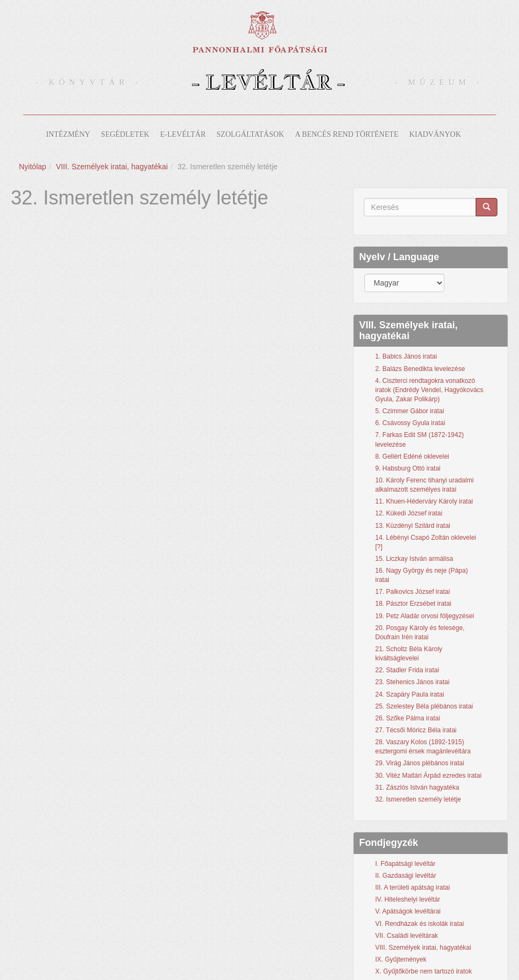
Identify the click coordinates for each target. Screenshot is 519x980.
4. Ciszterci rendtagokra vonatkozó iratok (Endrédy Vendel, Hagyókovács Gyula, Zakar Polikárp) (429, 390)
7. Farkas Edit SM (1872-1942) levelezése (420, 439)
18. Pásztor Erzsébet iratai (413, 604)
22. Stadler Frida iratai (407, 670)
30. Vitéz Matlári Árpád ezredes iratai (428, 776)
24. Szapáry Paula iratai (410, 694)
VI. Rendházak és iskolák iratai (420, 924)
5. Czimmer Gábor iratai (410, 411)
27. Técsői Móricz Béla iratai (416, 730)
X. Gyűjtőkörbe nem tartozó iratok (424, 971)
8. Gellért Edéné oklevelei (412, 456)
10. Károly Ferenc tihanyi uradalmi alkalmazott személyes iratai (424, 485)
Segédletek (125, 134)
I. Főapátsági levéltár (405, 864)
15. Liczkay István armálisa (414, 559)
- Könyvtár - (89, 82)
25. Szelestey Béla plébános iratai (424, 706)
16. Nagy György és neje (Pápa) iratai (421, 575)
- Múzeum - (439, 82)
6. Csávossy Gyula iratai (410, 423)
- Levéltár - (268, 82)
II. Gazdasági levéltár (406, 876)
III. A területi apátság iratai (412, 888)
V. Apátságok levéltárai (408, 911)
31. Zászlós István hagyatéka (417, 787)
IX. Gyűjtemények (401, 959)
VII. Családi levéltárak (407, 936)
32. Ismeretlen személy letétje (418, 799)
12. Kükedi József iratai (409, 513)
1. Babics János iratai (406, 356)
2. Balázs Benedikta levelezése (420, 369)
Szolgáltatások (251, 134)
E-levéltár (183, 134)
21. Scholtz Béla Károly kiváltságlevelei (409, 654)
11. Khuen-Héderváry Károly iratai (424, 501)
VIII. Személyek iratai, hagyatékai (112, 167)
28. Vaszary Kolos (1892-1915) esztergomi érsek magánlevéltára (423, 747)
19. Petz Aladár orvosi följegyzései (425, 616)
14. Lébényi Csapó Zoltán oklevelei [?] (426, 542)
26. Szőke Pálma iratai (408, 718)
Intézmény (68, 134)
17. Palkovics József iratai (412, 592)
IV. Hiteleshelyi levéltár (408, 899)
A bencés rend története (347, 134)
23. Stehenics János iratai (412, 682)
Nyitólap (33, 167)
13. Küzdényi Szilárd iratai (413, 526)
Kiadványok (435, 134)
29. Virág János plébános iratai (420, 763)
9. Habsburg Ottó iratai (408, 468)
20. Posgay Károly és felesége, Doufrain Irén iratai (420, 633)
